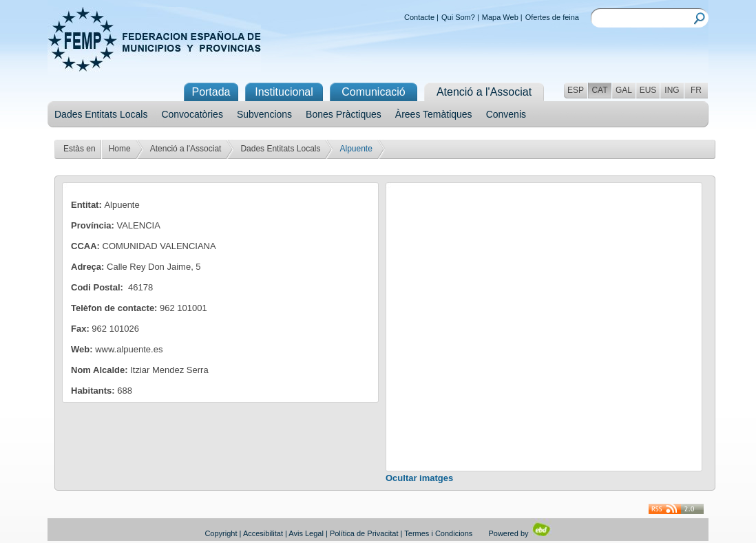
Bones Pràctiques (344, 114)
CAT (599, 90)
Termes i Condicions (438, 533)
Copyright (221, 533)
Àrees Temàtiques (434, 114)
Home (120, 149)
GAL (624, 90)
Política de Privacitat (364, 533)
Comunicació (373, 92)
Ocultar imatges (419, 478)
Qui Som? (458, 17)
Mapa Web (500, 17)
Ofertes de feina (552, 17)
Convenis (506, 114)
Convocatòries (192, 114)
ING (672, 90)
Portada (211, 92)
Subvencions (264, 114)
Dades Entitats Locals (101, 114)
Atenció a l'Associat (186, 149)
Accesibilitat (263, 533)
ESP (576, 90)
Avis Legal (306, 533)
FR (696, 90)
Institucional (284, 92)
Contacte (419, 17)
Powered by (519, 533)
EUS (648, 90)
